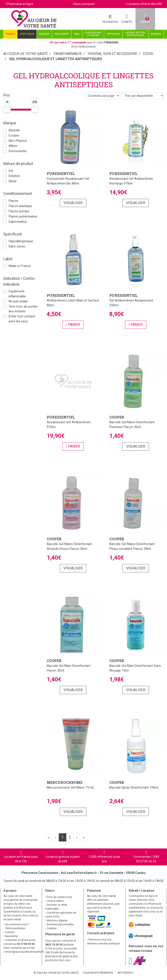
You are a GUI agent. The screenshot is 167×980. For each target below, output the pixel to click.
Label (8, 259)
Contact (9, 932)
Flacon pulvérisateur (23, 216)
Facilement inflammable (17, 294)
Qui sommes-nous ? (16, 924)
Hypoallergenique (21, 241)
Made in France (20, 266)
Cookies (51, 928)
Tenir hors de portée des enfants (23, 309)
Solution (14, 176)
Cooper (14, 135)
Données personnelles (60, 924)
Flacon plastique (20, 206)
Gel (11, 171)
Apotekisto (126, 973)
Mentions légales (56, 921)
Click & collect (54, 901)
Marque (10, 123)
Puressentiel (17, 151)
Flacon (13, 201)
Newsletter (11, 936)
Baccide (14, 130)
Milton (13, 146)
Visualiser (73, 203)
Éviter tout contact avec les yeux (22, 319)
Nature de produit (18, 164)
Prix (7, 95)
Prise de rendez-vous (59, 897)
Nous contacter (84, 4)
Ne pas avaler (18, 301)
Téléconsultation (14, 928)
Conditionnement (18, 194)
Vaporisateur (18, 222)
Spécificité (13, 234)
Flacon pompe (19, 211)
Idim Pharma (18, 141)
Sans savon (17, 246)
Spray (13, 181)
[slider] (7, 110)
